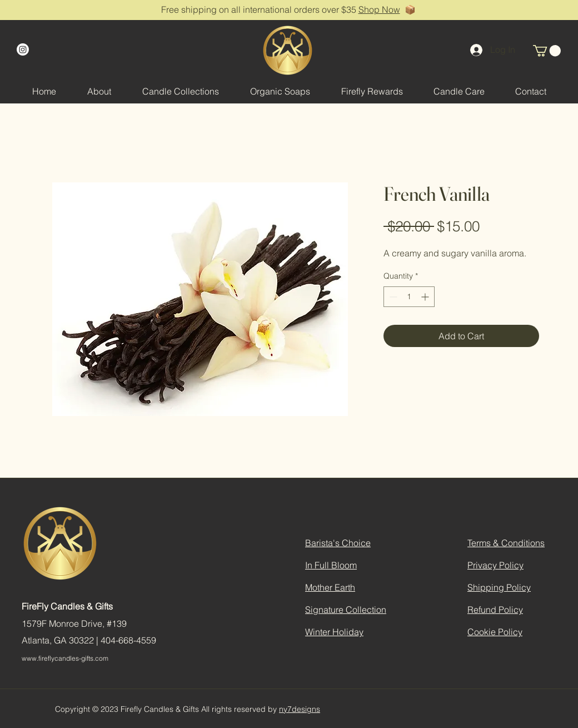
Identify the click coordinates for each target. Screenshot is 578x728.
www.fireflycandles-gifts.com (65, 658)
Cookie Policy (495, 632)
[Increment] (426, 297)
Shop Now (379, 9)
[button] (547, 51)
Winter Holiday (334, 632)
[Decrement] (392, 297)
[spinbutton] (409, 297)
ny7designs (300, 709)
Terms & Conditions (506, 543)
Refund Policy (495, 610)
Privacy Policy (495, 565)
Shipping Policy (499, 587)
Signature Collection (346, 610)
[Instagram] (23, 49)
